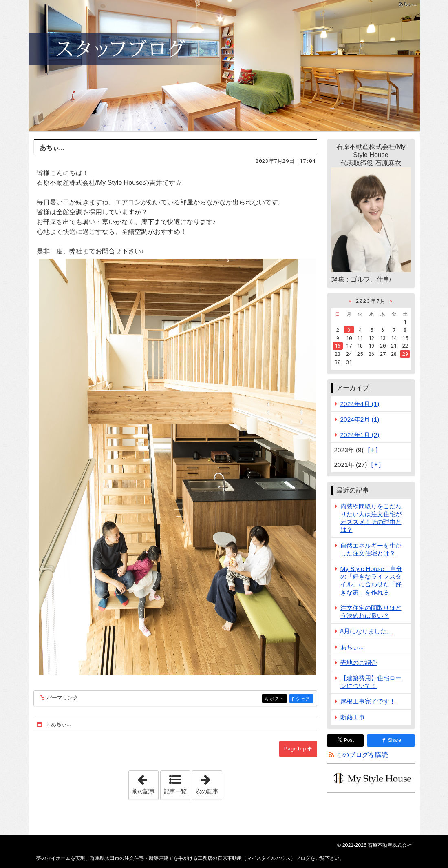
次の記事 (209, 783)
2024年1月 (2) (360, 435)
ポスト (278, 699)
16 (338, 346)
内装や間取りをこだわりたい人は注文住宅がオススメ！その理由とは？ (371, 518)
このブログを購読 (362, 755)
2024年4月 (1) (360, 404)
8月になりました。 (367, 631)
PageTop (295, 749)
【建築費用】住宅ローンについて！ (371, 682)
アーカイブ (353, 388)
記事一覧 (175, 791)
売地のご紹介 (359, 663)
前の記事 (145, 783)
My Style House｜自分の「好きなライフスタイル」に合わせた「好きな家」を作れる (372, 581)
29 (405, 354)
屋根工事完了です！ (368, 701)
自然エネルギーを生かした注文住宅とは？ (371, 549)
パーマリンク (62, 698)
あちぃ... (352, 647)
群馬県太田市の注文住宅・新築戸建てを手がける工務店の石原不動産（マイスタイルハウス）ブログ (224, 65)
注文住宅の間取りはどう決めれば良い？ (371, 612)
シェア (304, 699)
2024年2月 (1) (360, 419)
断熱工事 (353, 717)
